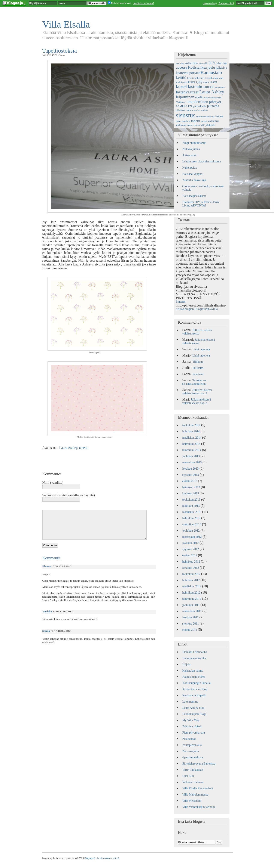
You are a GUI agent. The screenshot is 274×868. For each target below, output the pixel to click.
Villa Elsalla (66, 24)
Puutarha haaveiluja (194, 180)
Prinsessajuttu (191, 751)
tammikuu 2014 (192, 450)
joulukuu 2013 (191, 456)
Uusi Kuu (188, 776)
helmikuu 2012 (191, 593)
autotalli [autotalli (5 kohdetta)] (203, 63)
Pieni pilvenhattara (194, 733)
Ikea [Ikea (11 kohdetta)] (204, 67)
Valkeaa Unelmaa (193, 782)
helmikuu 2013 (191, 518)
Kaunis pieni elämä (194, 677)
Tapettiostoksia (60, 51)
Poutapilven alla (192, 745)
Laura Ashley (68, 448)
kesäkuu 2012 (191, 568)
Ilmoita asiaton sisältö (108, 858)
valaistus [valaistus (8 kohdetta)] (214, 121)
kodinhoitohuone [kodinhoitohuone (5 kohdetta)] (214, 78)
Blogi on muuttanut (194, 143)
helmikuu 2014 (191, 444)
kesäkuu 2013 (191, 493)
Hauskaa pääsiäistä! (194, 196)
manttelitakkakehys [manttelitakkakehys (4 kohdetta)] (212, 98)
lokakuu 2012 (191, 543)
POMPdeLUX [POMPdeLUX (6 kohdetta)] (184, 106)
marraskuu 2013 (192, 462)
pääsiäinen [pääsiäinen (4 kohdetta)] (181, 110)
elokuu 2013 (190, 481)
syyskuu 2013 (191, 475)
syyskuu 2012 (191, 549)
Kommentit (51, 558)
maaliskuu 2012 (192, 586)
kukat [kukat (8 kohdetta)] (191, 82)
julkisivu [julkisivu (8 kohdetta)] (221, 68)
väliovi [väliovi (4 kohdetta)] (197, 125)
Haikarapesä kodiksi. (195, 658)
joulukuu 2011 (191, 605)
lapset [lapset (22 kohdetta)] (182, 86)
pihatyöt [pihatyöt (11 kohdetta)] (215, 102)
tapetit (83, 448)
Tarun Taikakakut (193, 770)
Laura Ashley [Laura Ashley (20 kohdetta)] (212, 92)
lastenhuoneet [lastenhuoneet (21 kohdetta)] (201, 86)
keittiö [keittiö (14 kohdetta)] (181, 77)
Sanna (46, 631)
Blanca (47, 566)
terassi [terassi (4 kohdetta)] (204, 121)
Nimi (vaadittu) (53, 483)
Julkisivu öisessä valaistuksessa (197, 332)
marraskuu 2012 (192, 537)
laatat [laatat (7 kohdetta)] (214, 82)
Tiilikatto (198, 362)
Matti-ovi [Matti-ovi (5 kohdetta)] (181, 102)
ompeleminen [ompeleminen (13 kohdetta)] (197, 102)
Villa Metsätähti (192, 801)
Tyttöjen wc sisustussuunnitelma (195, 382)
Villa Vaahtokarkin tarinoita (199, 807)
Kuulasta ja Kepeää (194, 695)
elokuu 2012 (190, 555)
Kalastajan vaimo (193, 671)
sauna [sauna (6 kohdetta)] (189, 110)
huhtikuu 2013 (191, 506)
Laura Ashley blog (193, 708)
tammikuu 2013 (192, 524)
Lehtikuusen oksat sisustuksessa (202, 161)
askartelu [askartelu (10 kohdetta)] (192, 63)
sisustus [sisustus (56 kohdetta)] (186, 115)
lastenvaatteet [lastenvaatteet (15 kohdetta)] (187, 92)
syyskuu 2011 (191, 624)
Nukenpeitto (190, 168)
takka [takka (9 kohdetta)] (219, 116)
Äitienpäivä (189, 155)
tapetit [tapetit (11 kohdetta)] (196, 121)
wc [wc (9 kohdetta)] (203, 125)
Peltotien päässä (192, 726)
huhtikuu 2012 (191, 580)
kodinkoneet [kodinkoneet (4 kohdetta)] (182, 82)
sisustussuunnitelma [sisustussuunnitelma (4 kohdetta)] (205, 117)
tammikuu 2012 (192, 599)
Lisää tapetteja (201, 349)
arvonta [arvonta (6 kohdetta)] (180, 63)
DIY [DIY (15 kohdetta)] (212, 63)
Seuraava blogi (226, 3)
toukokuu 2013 (191, 500)
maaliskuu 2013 (192, 512)
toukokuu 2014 (191, 425)
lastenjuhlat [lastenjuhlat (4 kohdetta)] (220, 87)
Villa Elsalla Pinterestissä (198, 788)
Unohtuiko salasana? (143, 3)
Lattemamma (190, 702)
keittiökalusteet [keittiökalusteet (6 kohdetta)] (196, 78)
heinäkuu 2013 (191, 487)
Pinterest (181, 302)
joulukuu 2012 (191, 531)
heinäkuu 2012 (191, 562)
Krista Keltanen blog (195, 689)
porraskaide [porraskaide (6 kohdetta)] (200, 106)
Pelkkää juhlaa (191, 149)
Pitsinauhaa (189, 739)
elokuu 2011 (190, 630)
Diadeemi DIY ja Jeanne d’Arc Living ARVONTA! (201, 204)
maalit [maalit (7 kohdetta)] (199, 97)
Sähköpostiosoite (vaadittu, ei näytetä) (69, 495)
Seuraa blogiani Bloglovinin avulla (197, 309)
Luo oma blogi (210, 3)
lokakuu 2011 (191, 617)
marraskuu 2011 (192, 611)
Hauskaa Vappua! (193, 174)
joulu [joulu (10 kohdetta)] (211, 67)
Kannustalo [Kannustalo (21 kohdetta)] (211, 72)
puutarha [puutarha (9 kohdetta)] (213, 106)
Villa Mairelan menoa (195, 795)
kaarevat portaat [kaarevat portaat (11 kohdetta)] (188, 73)
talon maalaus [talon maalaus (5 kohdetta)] (183, 121)
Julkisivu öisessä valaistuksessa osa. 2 (197, 392)
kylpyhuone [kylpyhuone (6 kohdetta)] (203, 82)
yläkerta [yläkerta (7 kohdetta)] (210, 125)
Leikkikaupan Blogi (194, 714)
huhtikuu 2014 (191, 431)
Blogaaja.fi (90, 858)
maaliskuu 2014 (192, 438)
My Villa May (191, 720)
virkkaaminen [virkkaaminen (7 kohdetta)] (184, 125)
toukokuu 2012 (191, 574)
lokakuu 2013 (191, 469)
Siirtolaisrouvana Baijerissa (199, 764)
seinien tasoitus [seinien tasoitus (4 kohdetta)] (201, 110)
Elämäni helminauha (195, 652)
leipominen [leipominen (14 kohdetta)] (185, 97)
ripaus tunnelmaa (193, 757)
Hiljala (186, 664)
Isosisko (47, 611)
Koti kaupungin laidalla (197, 683)
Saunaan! (198, 374)
